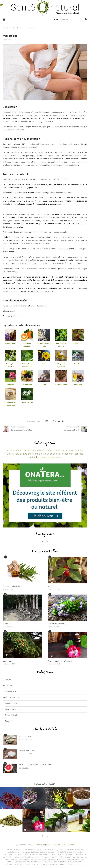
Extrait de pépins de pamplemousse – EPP (35, 765)
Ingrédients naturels (11, 698)
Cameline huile (61, 385)
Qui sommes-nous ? (58, 845)
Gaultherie (78, 343)
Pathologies (17, 28)
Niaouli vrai (7, 624)
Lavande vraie (10, 343)
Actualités (7, 680)
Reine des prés (27, 402)
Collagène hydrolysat (27, 750)
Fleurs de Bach (11, 715)
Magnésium (27, 385)
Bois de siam (8, 661)
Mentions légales (42, 845)
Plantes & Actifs (12, 703)
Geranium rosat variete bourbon (60, 661)
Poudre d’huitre (25, 736)
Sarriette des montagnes (57, 624)
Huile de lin (78, 385)
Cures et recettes (10, 692)
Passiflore (78, 364)
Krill (44, 385)
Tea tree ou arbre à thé (11, 586)
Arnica (44, 364)
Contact (71, 845)
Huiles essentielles (13, 709)
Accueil (5, 28)
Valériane (10, 385)
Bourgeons (10, 721)
